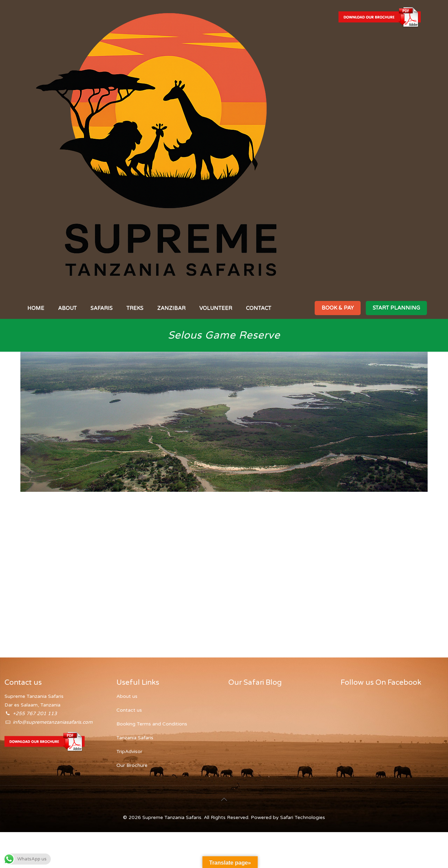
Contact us (129, 710)
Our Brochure (132, 765)
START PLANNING (396, 308)
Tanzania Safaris (135, 738)
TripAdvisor (129, 752)
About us (127, 696)
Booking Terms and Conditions (152, 724)
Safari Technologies (303, 817)
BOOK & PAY (338, 308)
